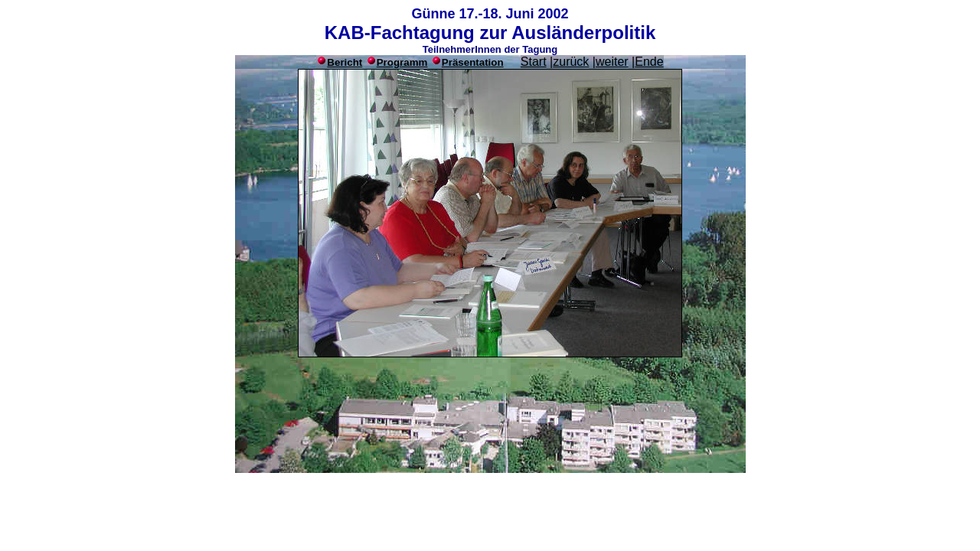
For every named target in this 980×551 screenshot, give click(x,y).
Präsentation (473, 62)
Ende (649, 62)
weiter (612, 62)
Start (534, 62)
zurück (571, 62)
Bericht (345, 62)
